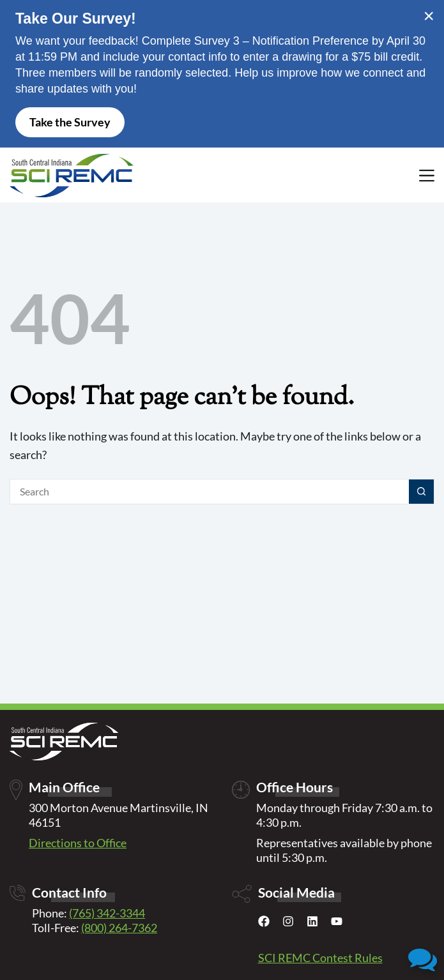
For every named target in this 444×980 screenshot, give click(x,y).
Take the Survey (70, 122)
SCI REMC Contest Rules (320, 958)
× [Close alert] (429, 16)
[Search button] (422, 492)
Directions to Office (78, 843)
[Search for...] (209, 492)
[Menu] (427, 176)
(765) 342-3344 (107, 913)
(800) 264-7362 (119, 928)
